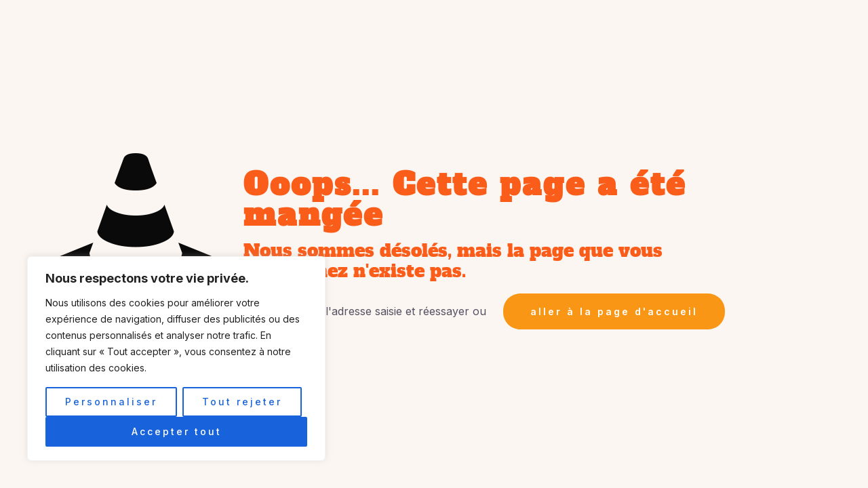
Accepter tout (177, 431)
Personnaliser (111, 402)
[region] (176, 359)
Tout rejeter (242, 402)
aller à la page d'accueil (614, 311)
